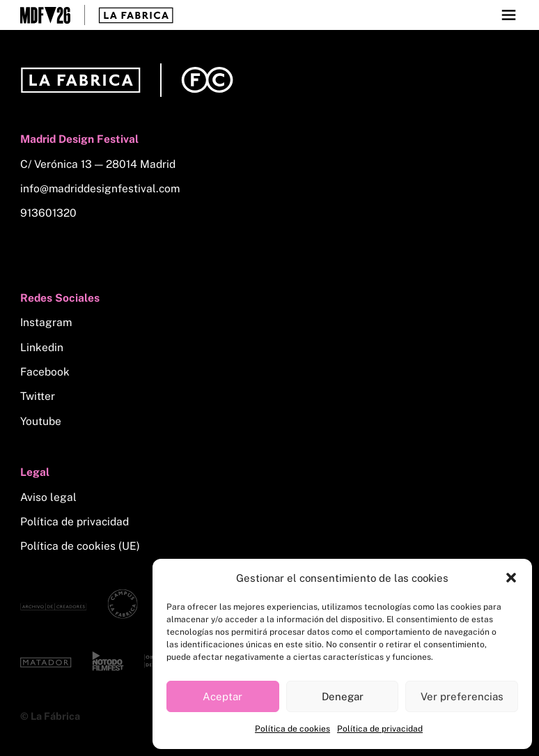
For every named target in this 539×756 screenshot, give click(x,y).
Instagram (46, 322)
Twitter (38, 396)
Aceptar (222, 696)
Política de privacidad (380, 729)
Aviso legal (48, 497)
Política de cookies (292, 729)
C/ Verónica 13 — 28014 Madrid (98, 164)
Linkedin (42, 347)
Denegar (343, 696)
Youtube (41, 421)
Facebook (45, 372)
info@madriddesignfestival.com (100, 188)
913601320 (48, 213)
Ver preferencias (462, 696)
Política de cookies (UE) (80, 546)
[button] (511, 578)
